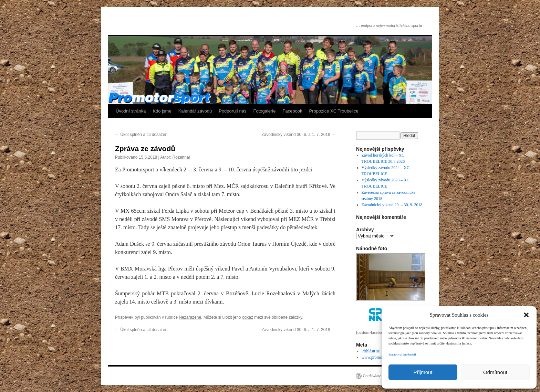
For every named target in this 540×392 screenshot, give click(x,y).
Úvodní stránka (131, 111)
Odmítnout (495, 372)
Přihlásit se (371, 351)
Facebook (293, 111)
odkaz (248, 317)
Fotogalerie (264, 111)
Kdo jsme (162, 111)
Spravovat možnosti (402, 354)
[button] (526, 315)
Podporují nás (232, 111)
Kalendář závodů (195, 111)
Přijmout (423, 372)
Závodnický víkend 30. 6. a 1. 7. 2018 (298, 135)
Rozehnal (181, 157)
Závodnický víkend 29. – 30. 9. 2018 (392, 205)
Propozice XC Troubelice (334, 111)
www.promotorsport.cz (381, 357)
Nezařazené (190, 317)
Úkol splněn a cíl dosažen (141, 135)
